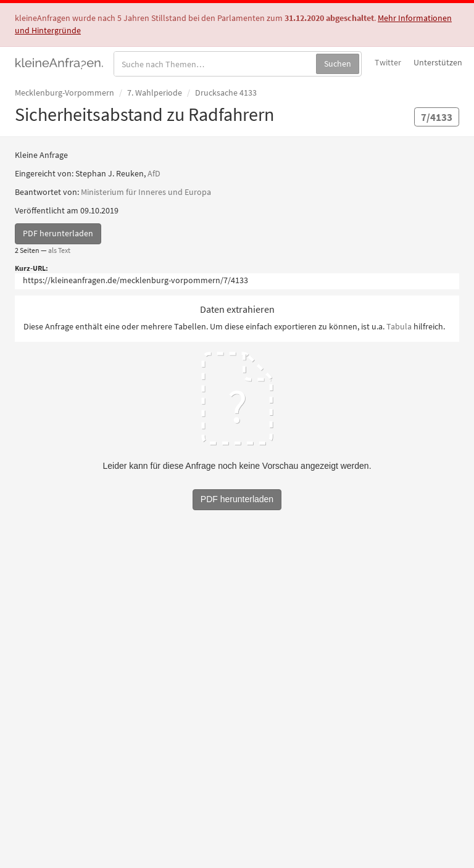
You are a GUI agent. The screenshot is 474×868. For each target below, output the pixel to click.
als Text (59, 250)
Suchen (338, 64)
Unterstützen (438, 62)
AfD (154, 173)
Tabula (399, 326)
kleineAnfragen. (60, 62)
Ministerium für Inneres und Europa (146, 192)
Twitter (388, 62)
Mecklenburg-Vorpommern (64, 93)
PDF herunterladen (58, 233)
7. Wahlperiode (155, 93)
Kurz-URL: (31, 268)
